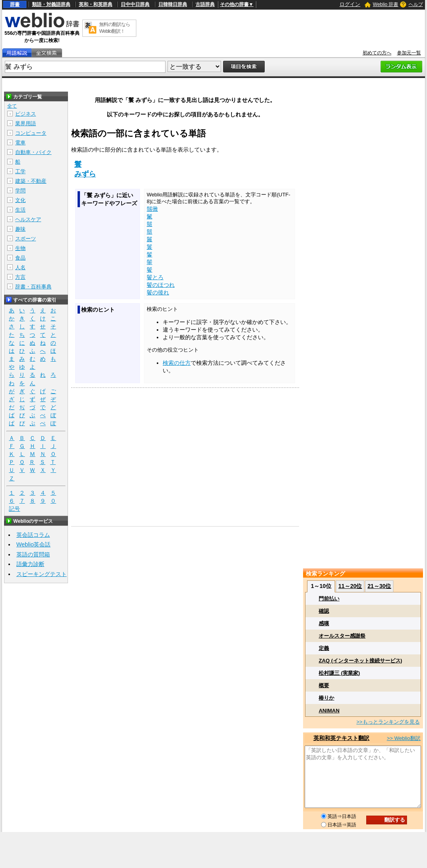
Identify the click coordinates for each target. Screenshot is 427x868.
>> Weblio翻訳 (403, 738)
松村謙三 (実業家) (339, 673)
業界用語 (26, 123)
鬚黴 (152, 209)
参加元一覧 (409, 53)
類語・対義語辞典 (51, 4)
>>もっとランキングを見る (388, 722)
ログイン (350, 4)
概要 (324, 685)
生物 (20, 248)
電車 (20, 143)
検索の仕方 (177, 363)
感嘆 (324, 623)
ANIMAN (329, 711)
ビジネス (26, 114)
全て (12, 106)
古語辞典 (205, 4)
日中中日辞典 (135, 4)
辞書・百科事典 (33, 287)
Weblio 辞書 (386, 4)
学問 (20, 191)
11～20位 (350, 586)
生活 (20, 210)
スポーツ (26, 239)
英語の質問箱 (33, 554)
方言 (20, 277)
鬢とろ (155, 277)
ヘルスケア (28, 219)
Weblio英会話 (34, 544)
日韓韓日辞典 (173, 4)
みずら (85, 174)
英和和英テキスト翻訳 (341, 738)
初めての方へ (377, 53)
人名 (20, 267)
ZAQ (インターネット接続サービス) (360, 661)
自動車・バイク (33, 152)
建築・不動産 (31, 181)
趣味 (20, 229)
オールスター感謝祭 (342, 636)
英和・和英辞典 (96, 4)
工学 (20, 171)
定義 (324, 648)
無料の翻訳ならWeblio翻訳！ (115, 28)
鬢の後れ (158, 292)
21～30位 (379, 586)
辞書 (15, 4)
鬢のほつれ (161, 285)
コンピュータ (31, 133)
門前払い (329, 599)
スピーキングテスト (42, 574)
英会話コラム (33, 535)
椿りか (326, 698)
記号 (14, 509)
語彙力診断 (30, 564)
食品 (20, 258)
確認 (324, 611)
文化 (20, 200)
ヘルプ (416, 4)
